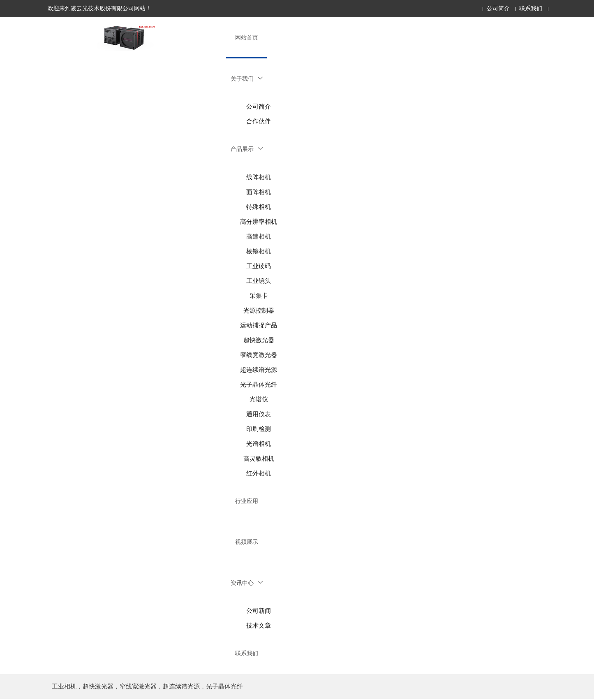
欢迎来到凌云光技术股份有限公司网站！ (99, 8)
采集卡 (259, 296)
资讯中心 (247, 584)
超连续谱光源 (259, 370)
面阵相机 (259, 192)
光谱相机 (259, 444)
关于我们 (247, 79)
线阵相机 (259, 178)
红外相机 (259, 474)
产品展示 (247, 150)
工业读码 (259, 267)
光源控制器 (259, 311)
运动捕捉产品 (259, 326)
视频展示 (247, 543)
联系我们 (531, 8)
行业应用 (247, 502)
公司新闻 (259, 612)
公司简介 (498, 8)
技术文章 (259, 627)
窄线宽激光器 (259, 355)
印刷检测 (259, 429)
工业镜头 (259, 281)
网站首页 (247, 38)
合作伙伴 (259, 122)
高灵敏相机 (259, 459)
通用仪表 (259, 415)
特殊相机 (259, 207)
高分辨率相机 (259, 222)
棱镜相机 (259, 252)
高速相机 (259, 237)
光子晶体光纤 (259, 385)
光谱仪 (259, 400)
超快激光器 (259, 341)
